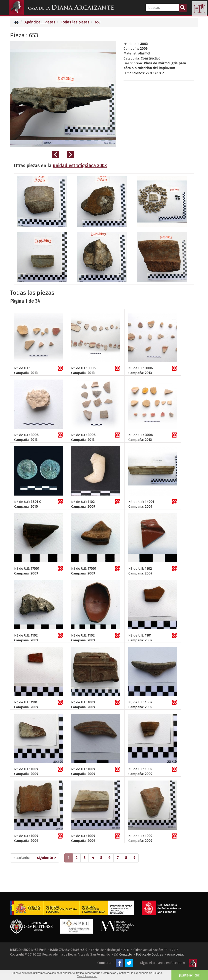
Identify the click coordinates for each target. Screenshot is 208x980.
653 (98, 22)
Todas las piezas (75, 22)
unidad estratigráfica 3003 (80, 166)
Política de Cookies (150, 954)
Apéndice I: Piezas (40, 22)
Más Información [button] (87, 976)
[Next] (47, 858)
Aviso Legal (175, 954)
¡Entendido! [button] (190, 975)
